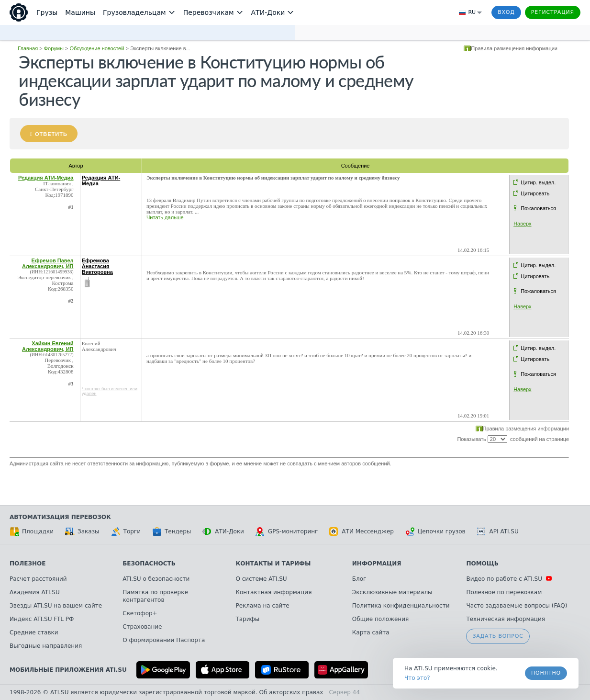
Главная (28, 48)
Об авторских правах (291, 692)
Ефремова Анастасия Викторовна (97, 266)
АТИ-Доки (223, 531)
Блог (359, 579)
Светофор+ (140, 613)
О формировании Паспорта (164, 640)
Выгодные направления (46, 646)
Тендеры (172, 531)
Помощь (482, 564)
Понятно (546, 673)
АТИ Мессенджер (362, 531)
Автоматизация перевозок (60, 517)
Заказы (82, 531)
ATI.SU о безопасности (156, 579)
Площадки (32, 531)
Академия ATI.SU (35, 592)
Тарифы (247, 619)
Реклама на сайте (262, 606)
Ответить (51, 134)
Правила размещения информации (514, 48)
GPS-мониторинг (287, 531)
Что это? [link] (417, 678)
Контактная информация (273, 592)
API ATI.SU (498, 531)
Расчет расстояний (38, 579)
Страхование (142, 627)
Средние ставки (34, 632)
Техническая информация (506, 619)
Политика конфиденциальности (401, 606)
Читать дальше (165, 217)
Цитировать (535, 193)
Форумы (54, 48)
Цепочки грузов (435, 531)
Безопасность (149, 564)
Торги (126, 531)
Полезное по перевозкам (504, 592)
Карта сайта (371, 632)
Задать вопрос (498, 636)
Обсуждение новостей (97, 48)
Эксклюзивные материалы (392, 592)
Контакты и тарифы (273, 564)
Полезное (28, 564)
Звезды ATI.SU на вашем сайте (56, 606)
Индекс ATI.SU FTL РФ (42, 619)
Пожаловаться (538, 208)
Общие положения (380, 619)
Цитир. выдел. (538, 182)
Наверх (522, 224)
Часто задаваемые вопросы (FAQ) (517, 606)
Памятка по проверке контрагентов (155, 596)
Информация (377, 564)
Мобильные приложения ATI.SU (68, 670)
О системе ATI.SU (261, 579)
